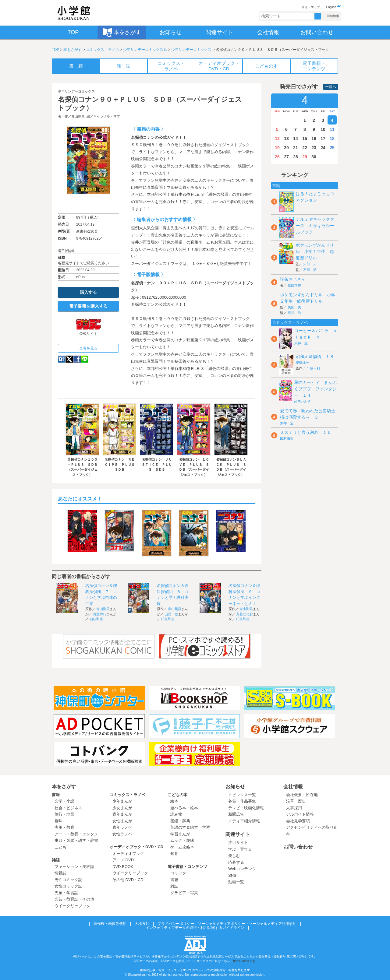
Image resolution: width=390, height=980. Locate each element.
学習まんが (182, 834)
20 (286, 148)
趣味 (58, 821)
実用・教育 (64, 827)
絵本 (174, 801)
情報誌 (60, 873)
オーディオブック (128, 854)
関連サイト (238, 834)
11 (332, 129)
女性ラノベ (122, 834)
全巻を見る (88, 348)
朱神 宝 (301, 343)
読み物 (176, 814)
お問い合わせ (298, 847)
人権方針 (142, 924)
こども (60, 847)
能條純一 (302, 363)
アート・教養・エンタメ (76, 834)
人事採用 (294, 808)
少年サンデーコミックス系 (145, 50)
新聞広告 (236, 814)
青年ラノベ (122, 827)
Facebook (77, 359)
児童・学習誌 (66, 893)
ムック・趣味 (182, 840)
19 (277, 148)
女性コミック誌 (68, 886)
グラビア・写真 (184, 893)
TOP (55, 50)
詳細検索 (333, 16)
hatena (61, 359)
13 (286, 139)
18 (332, 139)
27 (286, 157)
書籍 (56, 795)
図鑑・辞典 (180, 821)
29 (305, 157)
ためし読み (88, 204)
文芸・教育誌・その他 (74, 899)
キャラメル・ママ (107, 116)
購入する (88, 292)
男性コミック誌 (68, 880)
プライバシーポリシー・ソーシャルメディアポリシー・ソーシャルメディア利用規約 (227, 924)
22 (305, 148)
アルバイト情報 (300, 814)
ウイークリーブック (72, 906)
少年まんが (122, 801)
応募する (236, 862)
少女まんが (122, 808)
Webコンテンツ (242, 869)
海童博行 (100, 614)
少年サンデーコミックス (191, 50)
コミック (178, 873)
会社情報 (293, 787)
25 (332, 148)
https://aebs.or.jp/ (245, 961)
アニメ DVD (123, 860)
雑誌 (56, 860)
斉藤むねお (245, 614)
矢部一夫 (310, 264)
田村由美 (287, 438)
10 (323, 129)
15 (305, 139)
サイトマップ (311, 7)
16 (314, 139)
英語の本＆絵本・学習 (190, 827)
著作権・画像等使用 (110, 924)
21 (296, 148)
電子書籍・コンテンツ (187, 867)
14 (296, 139)
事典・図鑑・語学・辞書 (76, 840)
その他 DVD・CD (128, 880)
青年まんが (122, 814)
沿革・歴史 (296, 801)
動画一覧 (236, 882)
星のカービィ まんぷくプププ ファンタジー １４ (315, 389)
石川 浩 (310, 270)
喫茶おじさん (293, 279)
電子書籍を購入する (88, 306)
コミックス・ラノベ (102, 50)
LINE (85, 359)
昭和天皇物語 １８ (315, 357)
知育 (174, 854)
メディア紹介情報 (244, 821)
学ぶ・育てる (240, 849)
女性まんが (122, 821)
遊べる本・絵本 (184, 808)
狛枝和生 (96, 619)
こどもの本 (177, 795)
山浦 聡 (171, 614)
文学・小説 (64, 801)
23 (314, 148)
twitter (69, 359)
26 (277, 157)
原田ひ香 (294, 285)
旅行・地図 (64, 814)
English (334, 7)
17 (323, 139)
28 (296, 157)
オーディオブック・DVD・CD (136, 847)
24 (323, 148)
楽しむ (234, 856)
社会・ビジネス (68, 808)
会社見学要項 (298, 821)
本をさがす (73, 50)
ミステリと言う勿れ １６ (306, 432)
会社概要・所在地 (302, 795)
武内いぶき (302, 401)
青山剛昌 (78, 116)
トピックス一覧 (242, 795)
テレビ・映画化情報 (246, 808)
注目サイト (238, 843)
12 (277, 139)
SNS (232, 875)
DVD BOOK (123, 867)
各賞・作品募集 (242, 801)
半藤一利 (313, 368)
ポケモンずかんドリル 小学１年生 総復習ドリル (315, 251)
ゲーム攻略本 (182, 847)
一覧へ (331, 87)
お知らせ (235, 787)
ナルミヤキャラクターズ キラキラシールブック (315, 226)
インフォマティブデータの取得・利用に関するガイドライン (195, 928)
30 (314, 157)
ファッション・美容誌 (74, 867)
